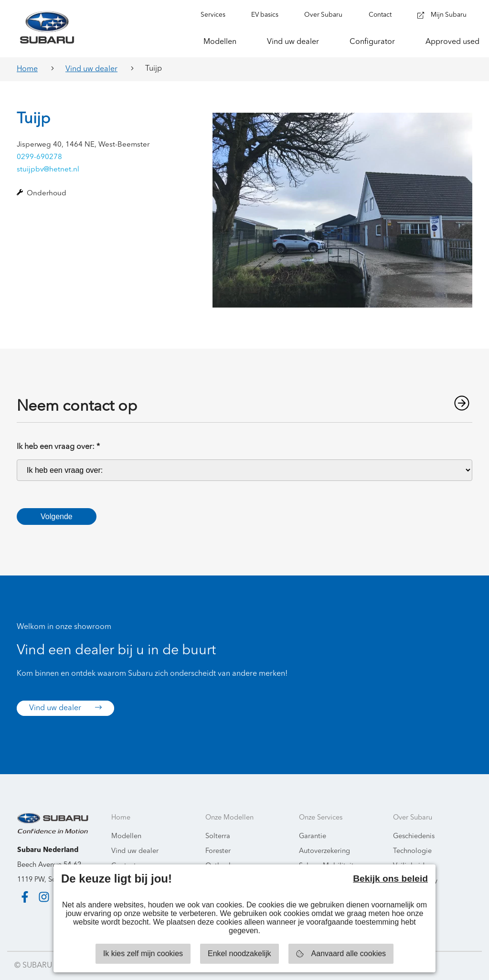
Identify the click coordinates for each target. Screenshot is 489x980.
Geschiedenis (414, 836)
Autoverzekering (324, 851)
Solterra (218, 836)
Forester (218, 851)
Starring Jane (452, 966)
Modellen (126, 836)
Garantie (313, 836)
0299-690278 (39, 157)
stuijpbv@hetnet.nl (48, 170)
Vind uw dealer (91, 69)
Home (27, 69)
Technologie (412, 851)
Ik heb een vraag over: (58, 447)
